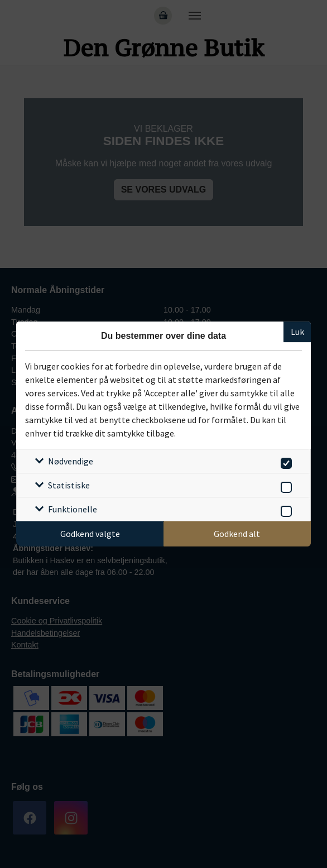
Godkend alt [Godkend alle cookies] (237, 534)
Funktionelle (73, 509)
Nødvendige (71, 461)
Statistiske (69, 485)
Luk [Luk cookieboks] (297, 332)
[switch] (284, 461)
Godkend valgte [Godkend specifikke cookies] (90, 534)
